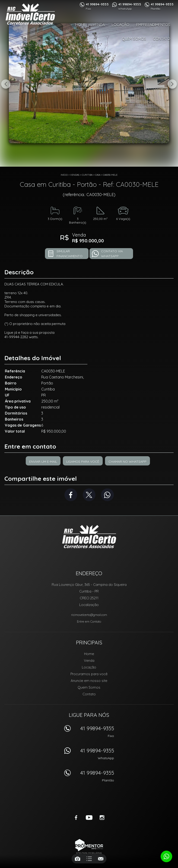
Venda (99, 25)
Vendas (75, 175)
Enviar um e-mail (43, 462)
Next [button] (172, 84)
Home (81, 25)
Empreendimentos (153, 25)
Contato (162, 39)
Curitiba (87, 175)
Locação (121, 25)
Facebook (71, 495)
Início (64, 175)
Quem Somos (134, 39)
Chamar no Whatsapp (127, 462)
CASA (98, 175)
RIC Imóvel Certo (89, 537)
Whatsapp (107, 495)
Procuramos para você (89, 674)
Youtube (89, 818)
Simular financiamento (70, 254)
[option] (89, 83)
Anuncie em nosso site (89, 681)
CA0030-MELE (110, 175)
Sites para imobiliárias (89, 853)
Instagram (102, 818)
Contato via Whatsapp (112, 254)
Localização (89, 605)
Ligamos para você (83, 462)
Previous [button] (6, 84)
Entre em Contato (89, 621)
